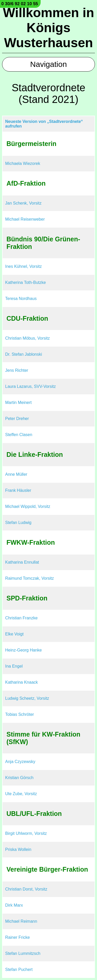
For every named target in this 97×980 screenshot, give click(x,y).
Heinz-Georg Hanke (23, 650)
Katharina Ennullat (22, 562)
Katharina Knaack (21, 682)
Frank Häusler (18, 490)
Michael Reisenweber (25, 219)
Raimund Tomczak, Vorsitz (29, 578)
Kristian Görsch (19, 778)
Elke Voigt (14, 634)
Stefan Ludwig (18, 523)
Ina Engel (14, 666)
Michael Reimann (21, 921)
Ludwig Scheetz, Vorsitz (27, 698)
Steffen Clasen (19, 435)
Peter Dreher (17, 419)
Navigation (49, 64)
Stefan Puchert (19, 969)
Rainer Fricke (17, 937)
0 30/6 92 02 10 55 (20, 4)
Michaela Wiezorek (23, 163)
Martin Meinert (18, 402)
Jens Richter (17, 370)
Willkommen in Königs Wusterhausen (48, 28)
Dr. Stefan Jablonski (24, 354)
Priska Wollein (18, 849)
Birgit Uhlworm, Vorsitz (26, 833)
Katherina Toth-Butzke (25, 282)
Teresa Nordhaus (21, 299)
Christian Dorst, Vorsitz (26, 889)
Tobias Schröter (20, 714)
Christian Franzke (21, 618)
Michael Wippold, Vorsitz (28, 506)
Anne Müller (16, 474)
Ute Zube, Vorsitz (21, 794)
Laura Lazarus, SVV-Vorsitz (31, 386)
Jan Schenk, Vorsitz (23, 203)
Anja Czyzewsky (20, 762)
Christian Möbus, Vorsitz (28, 338)
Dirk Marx (14, 905)
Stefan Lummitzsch (23, 953)
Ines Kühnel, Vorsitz (23, 266)
